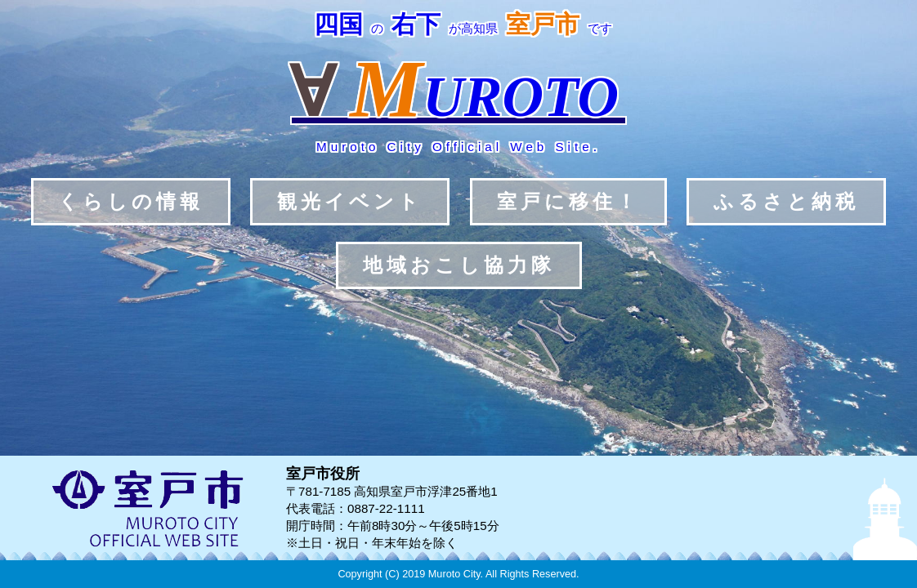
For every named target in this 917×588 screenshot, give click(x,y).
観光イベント (350, 201)
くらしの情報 (131, 201)
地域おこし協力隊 (459, 265)
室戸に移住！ (568, 201)
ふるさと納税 (786, 201)
